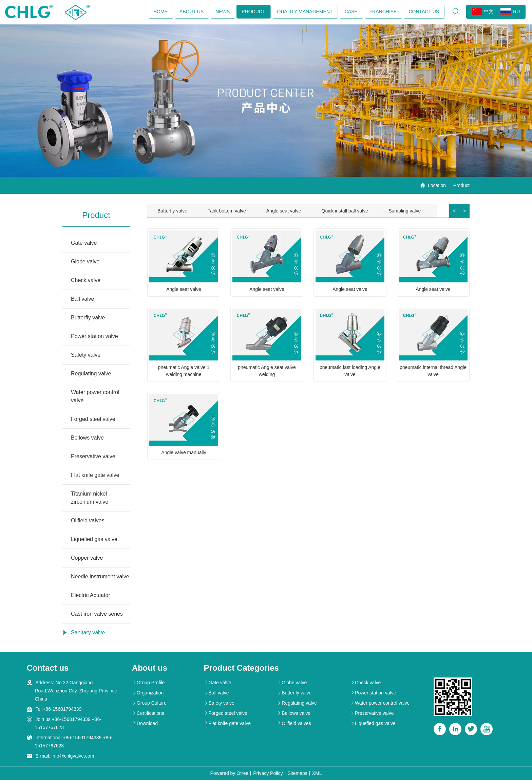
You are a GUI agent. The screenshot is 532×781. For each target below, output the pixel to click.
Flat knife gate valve (95, 476)
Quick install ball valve (345, 211)
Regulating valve (91, 374)
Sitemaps (297, 774)
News (222, 12)
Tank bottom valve (227, 211)
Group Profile (148, 683)
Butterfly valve (88, 318)
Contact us (423, 12)
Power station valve (94, 337)
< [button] (454, 211)
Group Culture (149, 704)
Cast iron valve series (97, 615)
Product (253, 12)
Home (160, 12)
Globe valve (85, 262)
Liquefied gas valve (94, 540)
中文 (482, 12)
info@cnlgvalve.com (73, 757)
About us (191, 12)
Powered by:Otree (229, 774)
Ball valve (82, 300)
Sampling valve (405, 211)
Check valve (86, 281)
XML (317, 774)
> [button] (464, 211)
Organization (148, 693)
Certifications (148, 714)
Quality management (304, 12)
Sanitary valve (88, 633)
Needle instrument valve (100, 577)
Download (145, 724)
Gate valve (84, 244)
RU (510, 12)
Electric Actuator (91, 596)
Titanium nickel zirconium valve (90, 498)
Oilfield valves (88, 521)
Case (350, 12)
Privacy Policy (268, 774)
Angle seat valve (284, 211)
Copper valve (87, 559)
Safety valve (86, 356)
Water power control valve (95, 397)
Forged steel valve (93, 420)
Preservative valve (93, 457)
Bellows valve (87, 438)
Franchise (383, 12)
